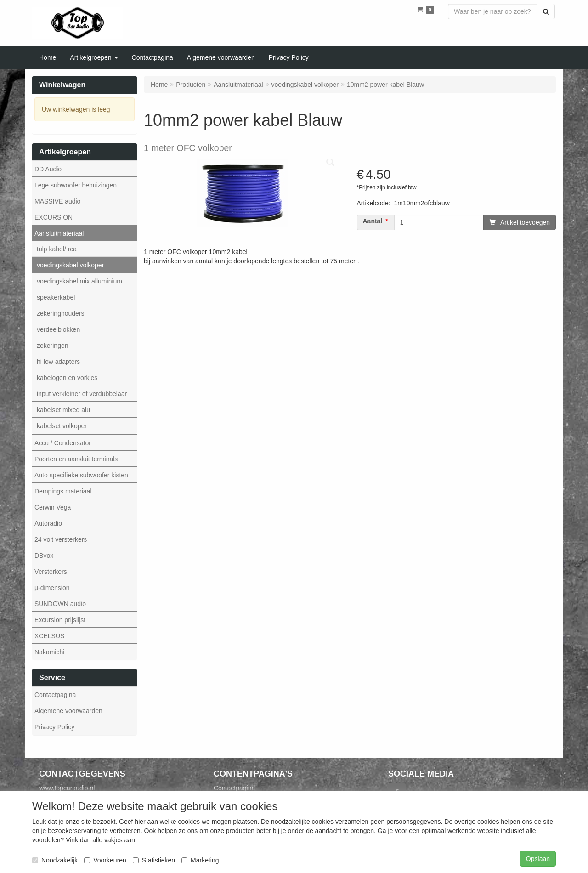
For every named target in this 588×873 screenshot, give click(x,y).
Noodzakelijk (55, 860)
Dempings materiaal (63, 491)
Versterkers (51, 572)
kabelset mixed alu (63, 410)
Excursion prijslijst (60, 620)
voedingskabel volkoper (70, 265)
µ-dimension (52, 588)
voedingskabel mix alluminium (79, 281)
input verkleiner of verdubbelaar (82, 394)
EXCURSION (54, 217)
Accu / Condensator (63, 443)
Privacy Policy (54, 727)
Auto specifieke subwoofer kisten (81, 475)
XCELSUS (49, 636)
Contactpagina (55, 695)
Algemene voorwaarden (68, 711)
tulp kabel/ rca (57, 249)
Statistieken (154, 860)
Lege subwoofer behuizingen (76, 185)
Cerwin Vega (53, 507)
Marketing (200, 860)
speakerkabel (56, 297)
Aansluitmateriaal (59, 233)
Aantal (373, 221)
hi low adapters (58, 362)
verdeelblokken (58, 329)
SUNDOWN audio (60, 604)
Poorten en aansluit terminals (76, 459)
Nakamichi (49, 652)
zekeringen (53, 346)
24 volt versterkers (61, 539)
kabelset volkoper (62, 426)
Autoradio (48, 523)
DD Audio (48, 169)
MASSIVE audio (57, 201)
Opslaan (538, 859)
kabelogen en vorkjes (67, 378)
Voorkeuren (105, 860)
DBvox (44, 556)
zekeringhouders (61, 313)
